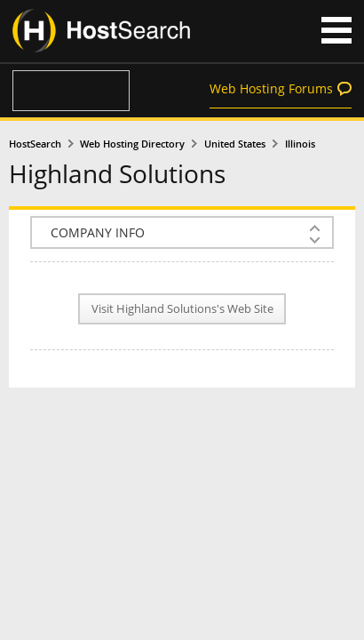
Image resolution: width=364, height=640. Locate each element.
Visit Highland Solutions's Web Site (182, 309)
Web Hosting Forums (271, 88)
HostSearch (35, 144)
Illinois (300, 144)
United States (235, 144)
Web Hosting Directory (132, 144)
